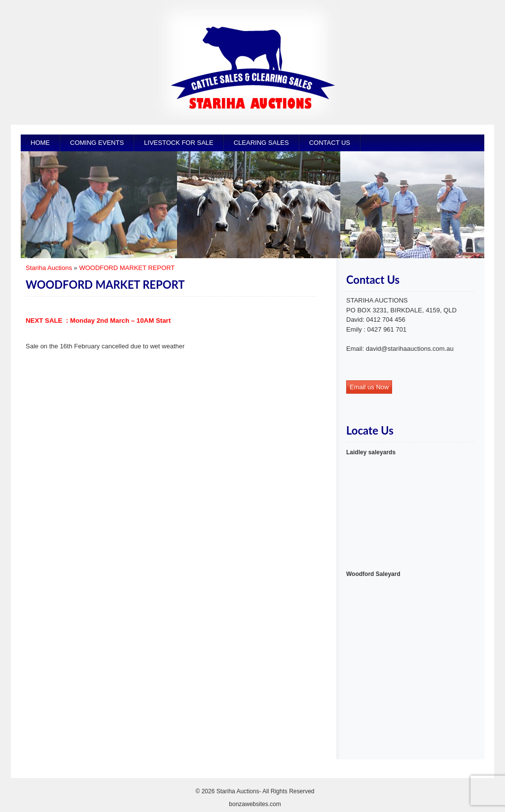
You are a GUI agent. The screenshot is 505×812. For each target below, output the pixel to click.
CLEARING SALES (261, 143)
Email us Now (369, 387)
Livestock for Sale (179, 143)
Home (40, 143)
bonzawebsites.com (255, 804)
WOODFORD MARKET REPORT (127, 268)
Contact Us (330, 143)
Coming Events (97, 143)
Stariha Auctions (49, 268)
